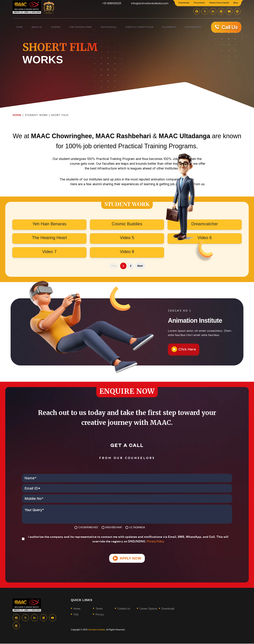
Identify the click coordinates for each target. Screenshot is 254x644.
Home (77, 609)
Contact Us (124, 609)
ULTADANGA (137, 527)
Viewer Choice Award (219, 3)
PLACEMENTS (165, 28)
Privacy (100, 615)
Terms (99, 609)
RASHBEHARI (114, 527)
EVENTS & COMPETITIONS (134, 28)
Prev (114, 266)
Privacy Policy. (155, 541)
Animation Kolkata (96, 630)
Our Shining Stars (74, 28)
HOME (19, 28)
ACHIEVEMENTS (189, 28)
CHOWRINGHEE (88, 527)
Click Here (184, 349)
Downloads (184, 3)
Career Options (148, 609)
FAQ (76, 615)
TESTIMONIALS (102, 28)
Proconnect (199, 3)
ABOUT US (34, 28)
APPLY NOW (127, 558)
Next (140, 266)
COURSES (50, 28)
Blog (236, 3)
